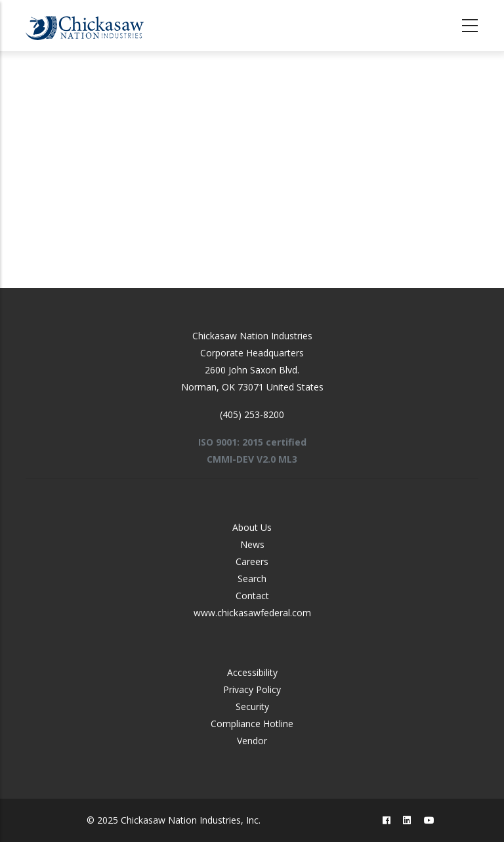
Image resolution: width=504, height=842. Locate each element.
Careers (252, 561)
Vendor (252, 741)
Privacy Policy (252, 689)
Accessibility (252, 672)
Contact (252, 596)
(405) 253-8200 (252, 414)
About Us (252, 527)
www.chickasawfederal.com (252, 613)
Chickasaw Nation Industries (252, 336)
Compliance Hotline (252, 724)
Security (252, 706)
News (252, 544)
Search (252, 579)
